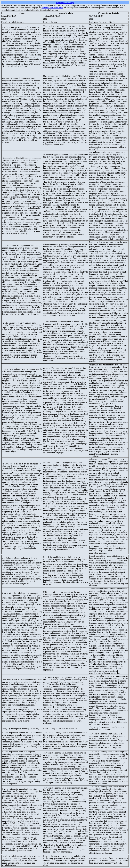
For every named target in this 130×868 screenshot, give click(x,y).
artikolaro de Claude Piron (52, 8)
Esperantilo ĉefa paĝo (65, 3)
